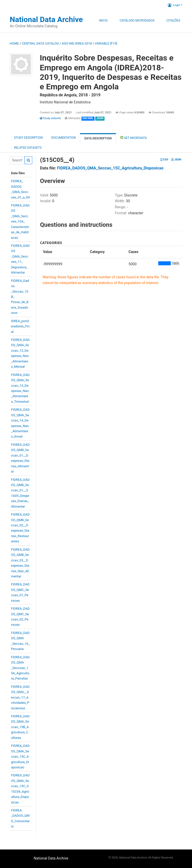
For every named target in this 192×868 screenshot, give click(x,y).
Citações (173, 21)
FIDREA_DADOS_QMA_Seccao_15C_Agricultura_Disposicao (20, 756)
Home (14, 43)
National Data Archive (46, 19)
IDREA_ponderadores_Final (20, 326)
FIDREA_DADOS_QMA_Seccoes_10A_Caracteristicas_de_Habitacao (20, 222)
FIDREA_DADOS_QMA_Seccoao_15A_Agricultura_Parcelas (20, 668)
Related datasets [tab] (28, 148)
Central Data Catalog (40, 43)
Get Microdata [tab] (134, 138)
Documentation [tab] (63, 138)
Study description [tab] (28, 138)
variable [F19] (106, 43)
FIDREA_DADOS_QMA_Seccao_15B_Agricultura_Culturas (20, 727)
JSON (176, 160)
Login (174, 5)
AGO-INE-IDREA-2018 (77, 43)
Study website (50, 118)
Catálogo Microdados (137, 21)
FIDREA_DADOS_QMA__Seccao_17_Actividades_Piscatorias (20, 697)
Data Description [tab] (98, 138)
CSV (164, 160)
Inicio (103, 21)
